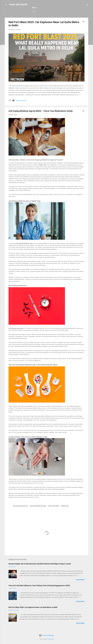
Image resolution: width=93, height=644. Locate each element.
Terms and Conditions (53, 15)
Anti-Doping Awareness (20, 510)
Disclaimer (69, 15)
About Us (24, 15)
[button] (83, 26)
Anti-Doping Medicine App (38, 510)
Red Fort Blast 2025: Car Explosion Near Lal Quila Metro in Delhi (33, 611)
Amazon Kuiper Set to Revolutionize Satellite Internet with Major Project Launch (40, 568)
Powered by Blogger (47, 636)
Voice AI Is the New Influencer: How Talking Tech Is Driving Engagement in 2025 (39, 590)
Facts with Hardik (18, 4)
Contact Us (36, 15)
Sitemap (14, 15)
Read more (80, 584)
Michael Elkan (51, 639)
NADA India (65, 510)
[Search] (87, 5)
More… (79, 15)
